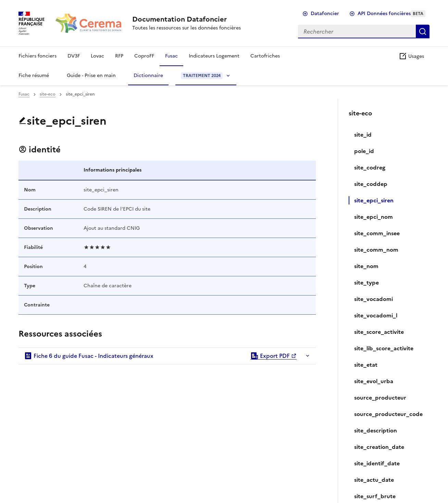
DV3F (74, 56)
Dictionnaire (148, 76)
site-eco (48, 94)
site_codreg (370, 167)
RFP (119, 56)
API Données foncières (391, 14)
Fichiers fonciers (38, 56)
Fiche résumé (34, 76)
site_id (363, 135)
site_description (376, 430)
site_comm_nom (376, 250)
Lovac (97, 56)
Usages (411, 56)
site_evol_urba (374, 381)
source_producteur (380, 398)
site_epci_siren (374, 200)
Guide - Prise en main (91, 76)
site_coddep (371, 184)
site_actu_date (374, 480)
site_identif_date (377, 463)
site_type (366, 282)
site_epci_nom (374, 217)
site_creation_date (379, 447)
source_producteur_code (388, 414)
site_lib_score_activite (384, 348)
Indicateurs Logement (214, 56)
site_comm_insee (377, 233)
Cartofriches (265, 56)
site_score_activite (379, 332)
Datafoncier (325, 14)
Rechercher (423, 32)
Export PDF (270, 356)
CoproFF (144, 56)
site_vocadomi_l (376, 315)
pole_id (364, 151)
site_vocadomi (374, 299)
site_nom (366, 266)
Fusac (171, 56)
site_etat (366, 365)
